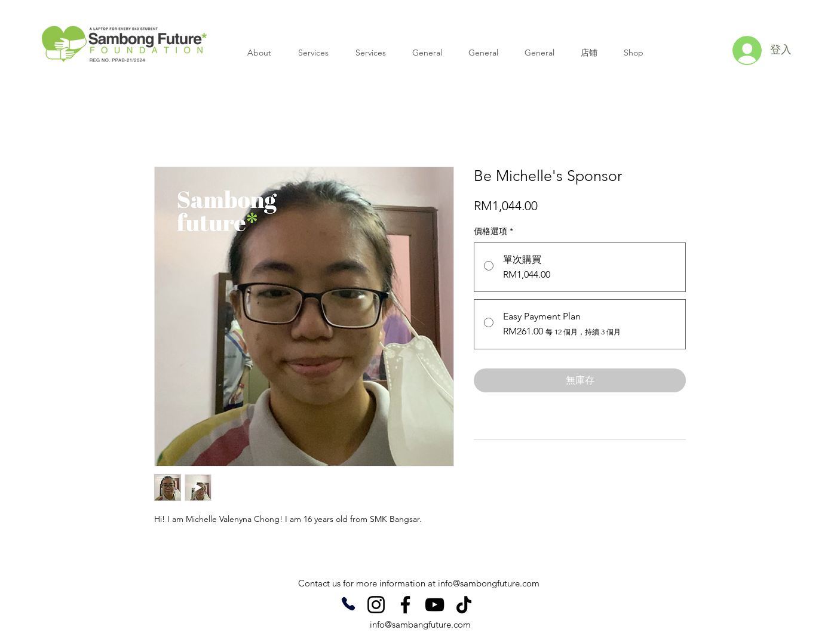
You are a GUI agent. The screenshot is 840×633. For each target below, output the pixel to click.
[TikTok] (464, 605)
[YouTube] (435, 605)
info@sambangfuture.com (420, 624)
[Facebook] (405, 605)
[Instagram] (376, 605)
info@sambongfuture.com (489, 583)
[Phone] (348, 604)
